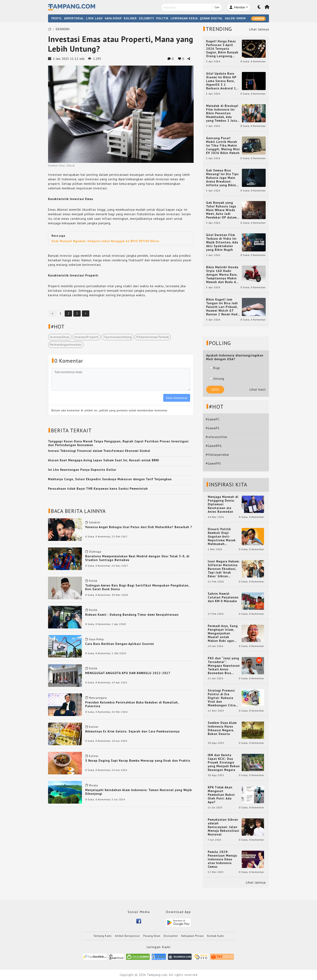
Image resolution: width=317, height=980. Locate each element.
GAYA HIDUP (113, 18)
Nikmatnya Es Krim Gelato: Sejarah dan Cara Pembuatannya (132, 731)
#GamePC (213, 419)
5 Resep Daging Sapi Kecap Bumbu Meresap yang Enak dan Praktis (138, 761)
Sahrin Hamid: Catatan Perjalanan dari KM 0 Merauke (223, 597)
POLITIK (162, 18)
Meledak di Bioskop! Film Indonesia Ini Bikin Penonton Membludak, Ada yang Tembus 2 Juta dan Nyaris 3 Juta (222, 113)
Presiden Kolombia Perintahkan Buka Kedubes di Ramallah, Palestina (132, 704)
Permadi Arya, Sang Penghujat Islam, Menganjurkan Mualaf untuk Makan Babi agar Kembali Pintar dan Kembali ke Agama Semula (223, 633)
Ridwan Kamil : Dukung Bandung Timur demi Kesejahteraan (132, 615)
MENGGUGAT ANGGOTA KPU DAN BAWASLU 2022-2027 (128, 673)
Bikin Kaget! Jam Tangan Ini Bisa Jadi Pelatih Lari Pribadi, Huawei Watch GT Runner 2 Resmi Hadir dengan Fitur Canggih (223, 307)
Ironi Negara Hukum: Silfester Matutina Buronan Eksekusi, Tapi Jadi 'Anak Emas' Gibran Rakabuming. (224, 569)
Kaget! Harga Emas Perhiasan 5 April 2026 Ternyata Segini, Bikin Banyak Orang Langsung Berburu (222, 49)
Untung (217, 379)
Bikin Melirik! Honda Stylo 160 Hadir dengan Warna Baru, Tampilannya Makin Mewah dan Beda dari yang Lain (223, 275)
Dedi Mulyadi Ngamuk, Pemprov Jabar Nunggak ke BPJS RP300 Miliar (105, 241)
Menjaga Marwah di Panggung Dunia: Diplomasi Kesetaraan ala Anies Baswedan (223, 504)
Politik (93, 581)
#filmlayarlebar (218, 455)
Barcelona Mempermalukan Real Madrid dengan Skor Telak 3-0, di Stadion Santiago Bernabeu (137, 558)
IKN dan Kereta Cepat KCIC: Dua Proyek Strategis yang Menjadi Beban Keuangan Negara (224, 762)
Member (237, 7)
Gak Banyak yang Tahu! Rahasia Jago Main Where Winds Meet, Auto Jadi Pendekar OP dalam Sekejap (221, 210)
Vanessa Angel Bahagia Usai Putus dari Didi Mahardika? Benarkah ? (139, 527)
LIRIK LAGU (94, 18)
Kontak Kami (216, 936)
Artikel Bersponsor (127, 936)
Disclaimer (171, 936)
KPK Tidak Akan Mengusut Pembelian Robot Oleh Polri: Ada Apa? (221, 795)
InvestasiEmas (60, 337)
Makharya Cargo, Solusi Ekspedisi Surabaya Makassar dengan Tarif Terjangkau (110, 479)
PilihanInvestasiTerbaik (153, 337)
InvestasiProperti (86, 337)
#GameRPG (214, 446)
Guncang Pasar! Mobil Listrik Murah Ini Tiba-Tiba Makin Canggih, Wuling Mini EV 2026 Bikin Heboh (223, 146)
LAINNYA (258, 19)
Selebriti (95, 522)
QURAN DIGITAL (211, 18)
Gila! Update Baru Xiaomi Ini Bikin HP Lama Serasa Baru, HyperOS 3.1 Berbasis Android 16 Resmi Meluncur (222, 81)
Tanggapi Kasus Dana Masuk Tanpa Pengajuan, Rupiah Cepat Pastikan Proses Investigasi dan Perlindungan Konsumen (118, 443)
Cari (217, 7)
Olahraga (95, 552)
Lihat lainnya (259, 29)
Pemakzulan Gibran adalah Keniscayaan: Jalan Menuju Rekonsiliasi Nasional (223, 827)
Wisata (93, 785)
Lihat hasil (258, 389)
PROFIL (57, 18)
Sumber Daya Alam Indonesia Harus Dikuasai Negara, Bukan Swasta (222, 728)
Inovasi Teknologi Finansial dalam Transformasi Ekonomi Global (99, 451)
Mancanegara (98, 698)
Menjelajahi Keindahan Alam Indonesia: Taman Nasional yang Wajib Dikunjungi (139, 792)
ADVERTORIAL (74, 18)
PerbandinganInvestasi (66, 345)
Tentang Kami (102, 936)
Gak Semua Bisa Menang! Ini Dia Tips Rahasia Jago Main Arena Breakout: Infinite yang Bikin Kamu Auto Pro (222, 178)
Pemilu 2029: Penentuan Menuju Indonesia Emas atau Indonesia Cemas (222, 859)
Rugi (215, 368)
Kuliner (94, 727)
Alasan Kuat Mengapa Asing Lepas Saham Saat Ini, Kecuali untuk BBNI (104, 460)
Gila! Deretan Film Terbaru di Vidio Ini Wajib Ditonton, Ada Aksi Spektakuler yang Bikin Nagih (222, 242)
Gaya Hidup (96, 639)
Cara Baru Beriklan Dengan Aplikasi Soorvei (120, 644)
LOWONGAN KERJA (184, 18)
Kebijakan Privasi (193, 936)
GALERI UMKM (235, 18)
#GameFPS (213, 463)
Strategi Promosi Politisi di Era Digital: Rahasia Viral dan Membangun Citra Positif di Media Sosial (222, 698)
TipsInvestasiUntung (118, 337)
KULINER (130, 18)
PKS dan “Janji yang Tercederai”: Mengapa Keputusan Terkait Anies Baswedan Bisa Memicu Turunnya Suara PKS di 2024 (224, 666)
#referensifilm (217, 437)
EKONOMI (63, 29)
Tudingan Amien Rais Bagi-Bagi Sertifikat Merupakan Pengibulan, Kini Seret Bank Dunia (137, 587)
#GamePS (213, 428)
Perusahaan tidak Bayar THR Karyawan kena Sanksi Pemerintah (98, 489)
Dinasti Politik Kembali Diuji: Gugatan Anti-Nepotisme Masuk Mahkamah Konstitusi (222, 537)
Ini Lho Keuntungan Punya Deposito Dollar (82, 470)
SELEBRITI (146, 18)
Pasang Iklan (152, 936)
